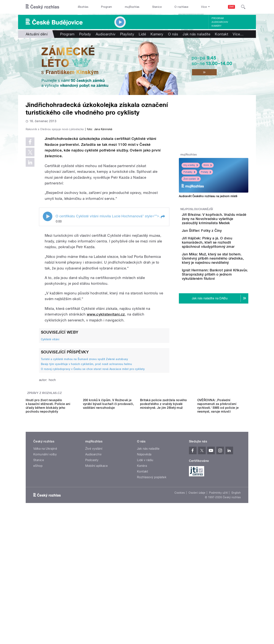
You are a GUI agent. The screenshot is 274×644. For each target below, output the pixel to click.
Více (238, 34)
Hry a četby (191, 165)
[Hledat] (243, 7)
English (236, 607)
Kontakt (221, 34)
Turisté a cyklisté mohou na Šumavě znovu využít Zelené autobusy (84, 440)
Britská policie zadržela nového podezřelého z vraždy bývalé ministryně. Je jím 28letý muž (164, 519)
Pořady (85, 34)
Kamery (217, 26)
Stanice (157, 7)
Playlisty (127, 34)
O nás (173, 34)
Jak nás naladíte (196, 34)
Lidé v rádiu (145, 575)
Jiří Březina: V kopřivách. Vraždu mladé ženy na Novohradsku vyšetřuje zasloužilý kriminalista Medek (224, 223)
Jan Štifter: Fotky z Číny (223, 239)
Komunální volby (45, 569)
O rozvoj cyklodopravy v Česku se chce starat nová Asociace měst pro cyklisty (93, 450)
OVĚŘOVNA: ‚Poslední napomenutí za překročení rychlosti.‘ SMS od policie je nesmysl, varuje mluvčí (218, 521)
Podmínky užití (218, 607)
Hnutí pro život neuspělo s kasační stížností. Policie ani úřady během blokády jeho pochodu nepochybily (48, 521)
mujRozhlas (132, 7)
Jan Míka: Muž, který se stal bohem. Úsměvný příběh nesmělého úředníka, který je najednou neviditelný (226, 285)
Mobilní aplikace (97, 581)
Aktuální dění (37, 34)
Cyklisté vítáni (50, 420)
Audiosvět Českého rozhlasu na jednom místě (208, 196)
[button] (163, 298)
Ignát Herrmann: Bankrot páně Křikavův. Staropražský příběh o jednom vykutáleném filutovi (224, 309)
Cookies (180, 607)
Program (106, 7)
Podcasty (92, 575)
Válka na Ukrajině (45, 563)
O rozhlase (181, 7)
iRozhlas (83, 7)
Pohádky (189, 172)
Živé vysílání (191, 179)
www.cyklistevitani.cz (106, 395)
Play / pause (48, 297)
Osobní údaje (197, 607)
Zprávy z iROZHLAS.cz (45, 474)
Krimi (208, 165)
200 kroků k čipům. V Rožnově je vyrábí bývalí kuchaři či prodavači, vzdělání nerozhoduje (108, 519)
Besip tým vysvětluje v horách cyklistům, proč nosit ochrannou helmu (86, 445)
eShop (38, 581)
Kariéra (142, 581)
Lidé (142, 34)
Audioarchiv (220, 22)
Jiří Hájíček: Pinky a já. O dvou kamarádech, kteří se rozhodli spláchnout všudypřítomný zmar (225, 262)
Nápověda (144, 569)
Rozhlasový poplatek (152, 592)
